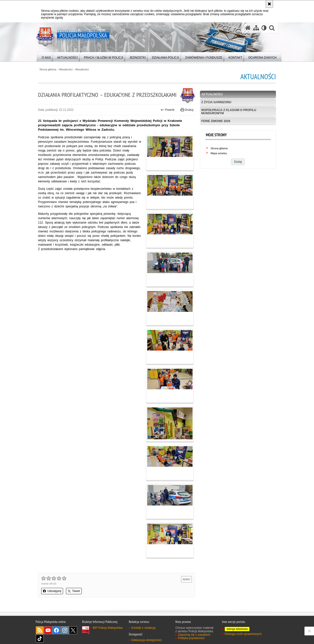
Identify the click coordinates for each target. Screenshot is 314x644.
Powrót (168, 110)
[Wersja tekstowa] (264, 28)
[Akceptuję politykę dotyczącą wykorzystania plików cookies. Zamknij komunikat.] (269, 4)
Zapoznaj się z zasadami (194, 635)
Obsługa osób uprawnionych (243, 634)
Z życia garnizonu (216, 102)
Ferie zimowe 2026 (216, 121)
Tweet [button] (74, 591)
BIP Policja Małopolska (108, 628)
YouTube (48, 630)
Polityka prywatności (191, 638)
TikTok (40, 639)
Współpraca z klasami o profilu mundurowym (229, 112)
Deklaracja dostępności (146, 640)
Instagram (65, 630)
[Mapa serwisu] (256, 28)
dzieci (187, 579)
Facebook (56, 630)
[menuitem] (46, 57)
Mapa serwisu (219, 153)
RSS (40, 630)
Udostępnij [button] (52, 591)
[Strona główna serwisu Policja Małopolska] (248, 28)
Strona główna (48, 69)
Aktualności (66, 69)
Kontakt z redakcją (143, 628)
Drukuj (187, 110)
